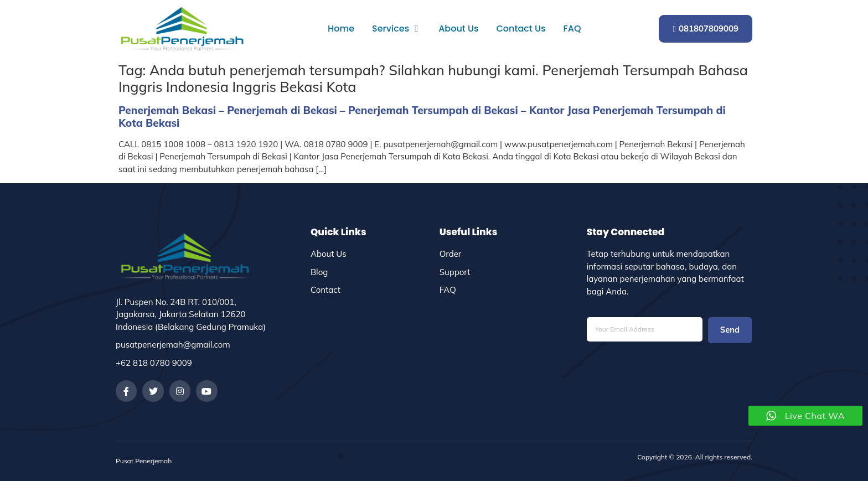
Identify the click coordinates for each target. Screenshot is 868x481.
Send (730, 330)
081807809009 (706, 29)
